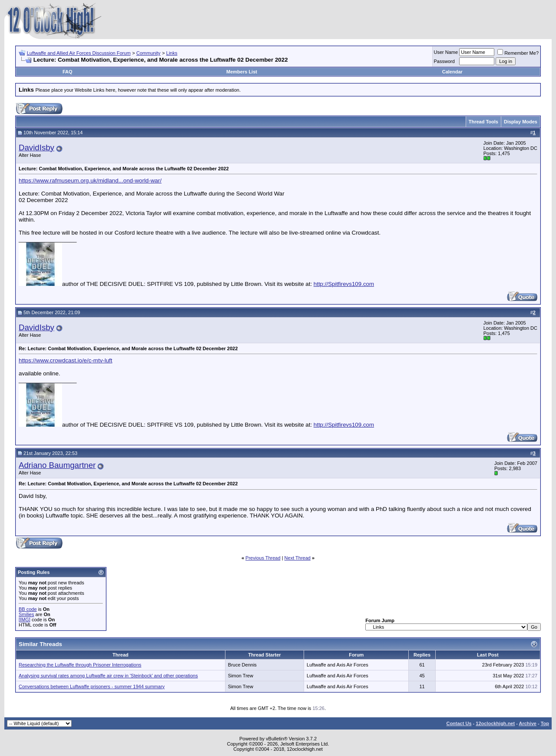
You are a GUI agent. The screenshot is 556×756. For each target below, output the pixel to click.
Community (149, 53)
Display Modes (521, 122)
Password (444, 61)
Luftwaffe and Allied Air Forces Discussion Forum (79, 53)
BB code (28, 609)
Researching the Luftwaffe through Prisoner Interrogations (80, 665)
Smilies (26, 614)
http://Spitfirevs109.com (344, 284)
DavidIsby (36, 148)
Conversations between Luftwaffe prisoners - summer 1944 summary (92, 686)
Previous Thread (263, 558)
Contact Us (459, 723)
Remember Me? (518, 53)
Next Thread (298, 558)
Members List (242, 72)
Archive (528, 723)
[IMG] (25, 620)
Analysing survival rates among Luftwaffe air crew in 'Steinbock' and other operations (108, 676)
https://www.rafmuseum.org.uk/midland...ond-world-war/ (90, 181)
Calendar (452, 72)
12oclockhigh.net (495, 723)
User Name (446, 52)
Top (545, 723)
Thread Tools (483, 122)
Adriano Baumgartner (57, 465)
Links (172, 53)
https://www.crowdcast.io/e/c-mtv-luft (66, 360)
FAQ (68, 72)
